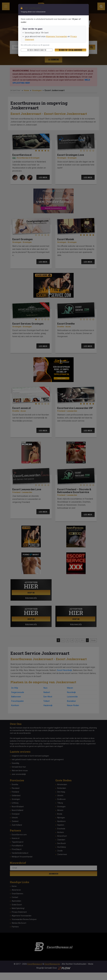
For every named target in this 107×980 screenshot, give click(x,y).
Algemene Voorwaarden (57, 36)
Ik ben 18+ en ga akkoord (71, 50)
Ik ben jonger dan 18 (37, 50)
